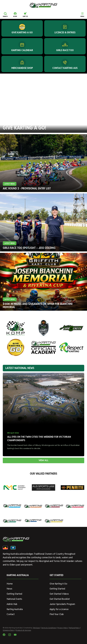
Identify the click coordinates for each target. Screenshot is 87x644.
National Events (14, 599)
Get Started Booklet (60, 599)
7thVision (36, 628)
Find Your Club (57, 614)
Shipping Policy (9, 630)
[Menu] (82, 15)
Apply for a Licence (59, 609)
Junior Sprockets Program (62, 604)
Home (10, 584)
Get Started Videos (59, 594)
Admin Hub (12, 604)
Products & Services (23, 630)
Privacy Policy (63, 628)
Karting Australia (15, 609)
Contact (11, 614)
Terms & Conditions (49, 628)
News (9, 589)
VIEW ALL (43, 460)
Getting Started (14, 594)
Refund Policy (74, 628)
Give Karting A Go (58, 584)
